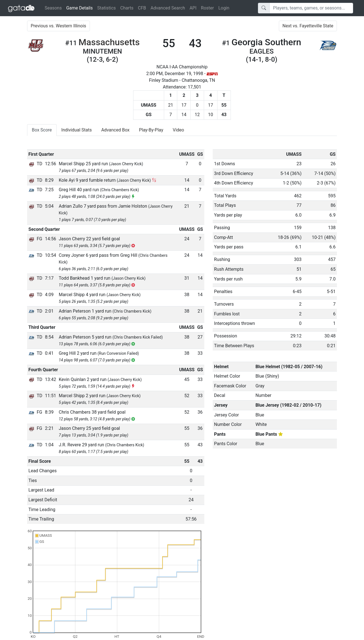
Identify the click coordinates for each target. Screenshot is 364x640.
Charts (127, 8)
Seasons (53, 8)
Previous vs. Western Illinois (58, 26)
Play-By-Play (151, 130)
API (193, 8)
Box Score (42, 130)
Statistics (106, 8)
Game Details (81, 8)
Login (224, 8)
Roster (207, 8)
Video (179, 130)
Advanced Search (168, 8)
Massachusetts (109, 42)
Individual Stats (77, 130)
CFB (142, 8)
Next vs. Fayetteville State (308, 26)
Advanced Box (115, 130)
